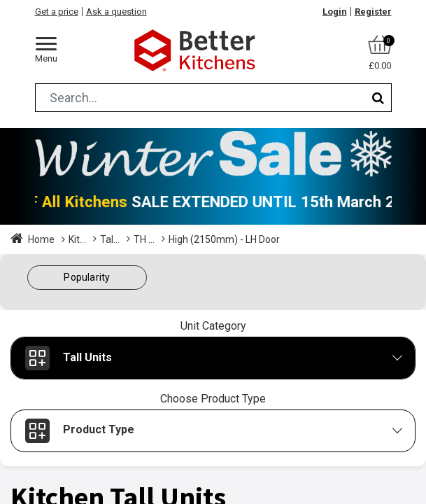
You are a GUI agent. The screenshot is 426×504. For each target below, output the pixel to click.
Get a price (57, 12)
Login (335, 12)
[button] (87, 278)
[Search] (378, 98)
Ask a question (116, 12)
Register (373, 12)
